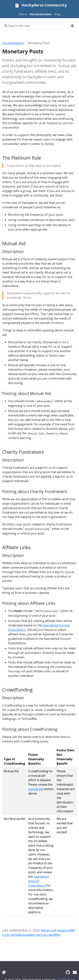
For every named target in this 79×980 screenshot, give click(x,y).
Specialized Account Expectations (38, 881)
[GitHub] (68, 972)
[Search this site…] (35, 26)
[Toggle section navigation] (72, 26)
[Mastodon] (4, 972)
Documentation (13, 43)
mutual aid (36, 789)
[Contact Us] (75, 972)
